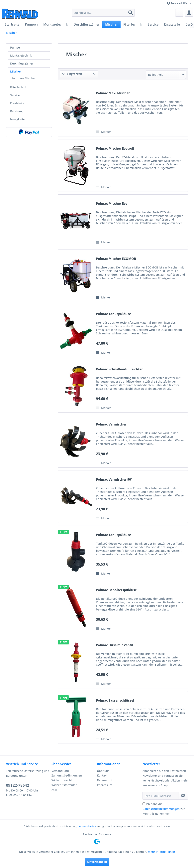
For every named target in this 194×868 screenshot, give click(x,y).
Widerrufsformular (64, 785)
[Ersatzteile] (172, 24)
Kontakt (102, 775)
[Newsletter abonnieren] (183, 796)
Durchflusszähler (22, 63)
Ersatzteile (17, 103)
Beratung (16, 111)
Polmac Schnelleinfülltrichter (119, 369)
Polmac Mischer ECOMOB (116, 259)
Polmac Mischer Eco (112, 204)
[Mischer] (111, 24)
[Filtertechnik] (133, 24)
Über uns (103, 771)
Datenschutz (105, 780)
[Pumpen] (31, 24)
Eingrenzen (72, 74)
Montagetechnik (21, 55)
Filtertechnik (19, 87)
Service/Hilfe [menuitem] (178, 3)
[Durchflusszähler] (87, 24)
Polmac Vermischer (111, 424)
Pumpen (16, 47)
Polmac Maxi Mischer (113, 93)
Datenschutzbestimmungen (161, 809)
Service (15, 95)
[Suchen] (131, 13)
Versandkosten (87, 826)
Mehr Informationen (161, 852)
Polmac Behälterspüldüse (116, 590)
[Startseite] (12, 24)
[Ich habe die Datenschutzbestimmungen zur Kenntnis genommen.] (144, 804)
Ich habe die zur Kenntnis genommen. (164, 809)
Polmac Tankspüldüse (113, 314)
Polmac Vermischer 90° (114, 480)
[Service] (153, 24)
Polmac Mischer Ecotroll (115, 149)
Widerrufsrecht (62, 780)
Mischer (16, 71)
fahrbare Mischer (24, 78)
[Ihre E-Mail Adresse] (161, 796)
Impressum (105, 785)
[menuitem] (103, 13)
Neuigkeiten (18, 119)
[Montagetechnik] (56, 24)
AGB (54, 790)
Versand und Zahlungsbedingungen (67, 773)
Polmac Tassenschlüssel (115, 700)
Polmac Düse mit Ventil (115, 645)
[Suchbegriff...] (103, 13)
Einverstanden (97, 862)
